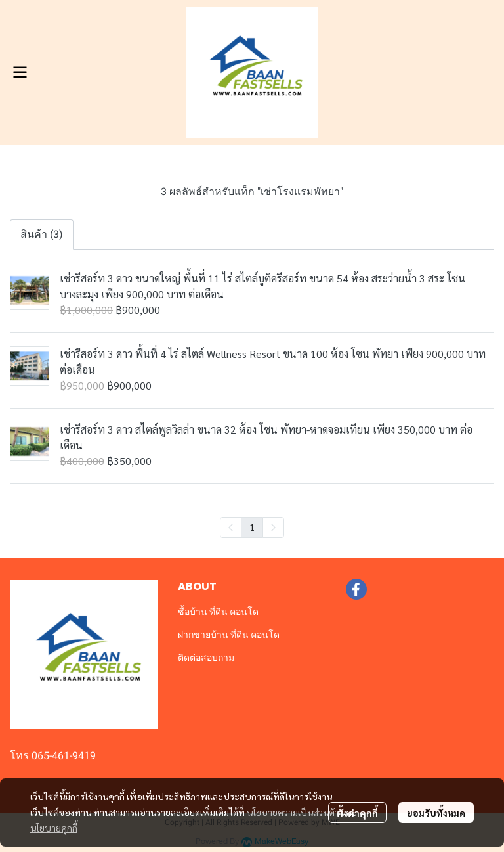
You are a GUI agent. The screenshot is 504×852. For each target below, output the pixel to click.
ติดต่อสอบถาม (206, 658)
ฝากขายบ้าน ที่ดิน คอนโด (229, 635)
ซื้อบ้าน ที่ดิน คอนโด (218, 612)
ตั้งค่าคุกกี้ (357, 813)
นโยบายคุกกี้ (54, 828)
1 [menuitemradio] (252, 527)
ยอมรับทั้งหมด (436, 813)
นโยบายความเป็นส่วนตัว (293, 812)
